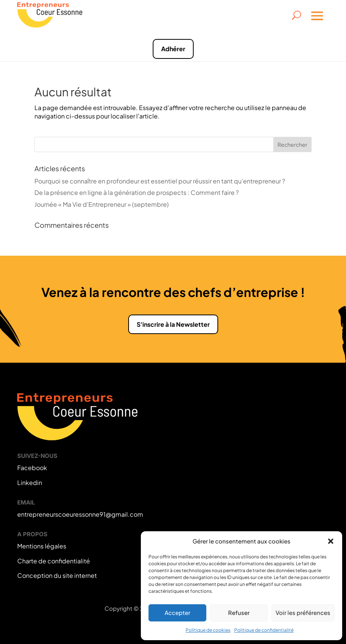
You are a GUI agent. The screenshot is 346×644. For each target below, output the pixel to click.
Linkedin (30, 483)
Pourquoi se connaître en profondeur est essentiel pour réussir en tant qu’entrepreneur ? (160, 181)
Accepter (177, 612)
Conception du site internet (57, 575)
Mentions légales (42, 546)
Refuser (239, 612)
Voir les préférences (303, 612)
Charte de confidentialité (54, 561)
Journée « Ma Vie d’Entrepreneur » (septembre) (102, 204)
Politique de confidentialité (264, 630)
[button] (331, 541)
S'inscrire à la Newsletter (173, 324)
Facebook (32, 468)
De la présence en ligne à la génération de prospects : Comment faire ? (137, 192)
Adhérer (173, 49)
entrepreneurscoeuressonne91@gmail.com (80, 514)
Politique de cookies (208, 630)
